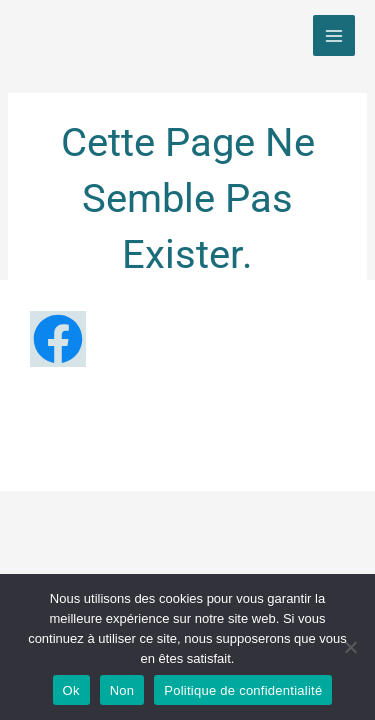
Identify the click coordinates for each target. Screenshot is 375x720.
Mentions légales (157, 422)
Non (122, 690)
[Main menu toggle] (334, 36)
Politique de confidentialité (187, 444)
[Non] (350, 647)
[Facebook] (58, 339)
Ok (71, 690)
